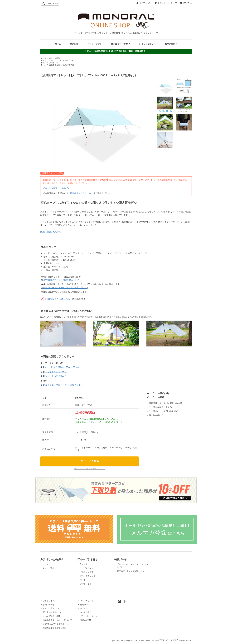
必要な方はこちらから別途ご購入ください (62, 280)
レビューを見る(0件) (159, 393)
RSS (82, 620)
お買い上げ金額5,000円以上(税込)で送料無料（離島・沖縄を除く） (116, 51)
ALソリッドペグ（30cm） (55, 376)
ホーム (58, 44)
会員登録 (162, 3)
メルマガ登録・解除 (52, 616)
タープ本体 (69, 60)
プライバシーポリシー (90, 616)
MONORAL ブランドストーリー (57, 624)
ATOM (88, 620)
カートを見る (86, 612)
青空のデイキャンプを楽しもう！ (131, 571)
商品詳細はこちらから (51, 232)
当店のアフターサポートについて (89, 469)
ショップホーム (50, 601)
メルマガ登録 (158, 530)
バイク (83, 580)
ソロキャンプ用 (87, 572)
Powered (172, 641)
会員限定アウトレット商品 (52, 173)
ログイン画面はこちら (55, 188)
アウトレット (54, 63)
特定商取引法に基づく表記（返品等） (167, 403)
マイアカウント (146, 3)
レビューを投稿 (157, 397)
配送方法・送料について (53, 612)
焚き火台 (74, 44)
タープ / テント (55, 60)
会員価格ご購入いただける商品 (62, 65)
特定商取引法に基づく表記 (54, 628)
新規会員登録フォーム (81, 193)
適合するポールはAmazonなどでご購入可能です (64, 288)
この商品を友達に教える (160, 407)
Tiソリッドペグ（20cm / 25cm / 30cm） (61, 367)
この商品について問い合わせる (164, 411)
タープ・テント (94, 44)
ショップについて (147, 44)
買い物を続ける (156, 415)
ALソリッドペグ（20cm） (55, 372)
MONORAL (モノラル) (120, 33)
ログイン (174, 3)
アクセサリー (49, 564)
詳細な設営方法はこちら (58, 299)
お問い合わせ (171, 44)
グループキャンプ (88, 576)
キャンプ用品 (54, 58)
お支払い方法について (53, 608)
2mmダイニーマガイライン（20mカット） (63, 385)
